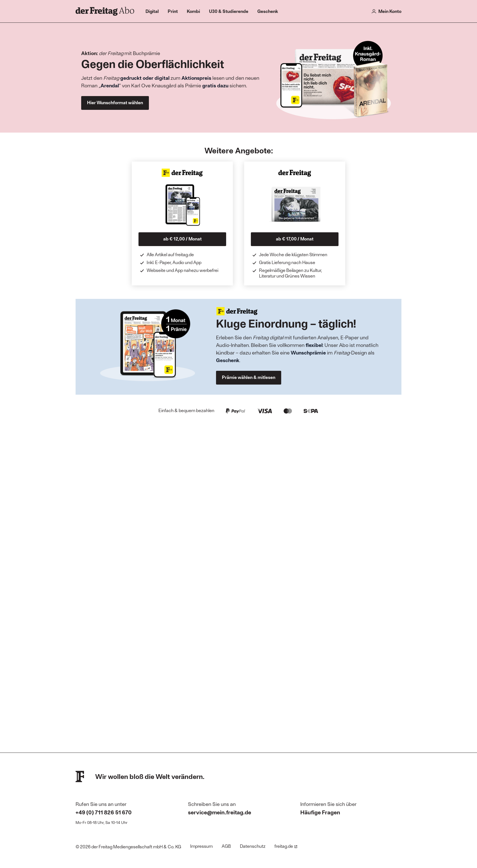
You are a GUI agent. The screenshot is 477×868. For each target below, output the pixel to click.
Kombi (193, 11)
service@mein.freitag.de (220, 812)
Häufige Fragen (320, 812)
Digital (152, 11)
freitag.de (286, 846)
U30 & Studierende (229, 11)
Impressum (201, 846)
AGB (226, 846)
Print (173, 11)
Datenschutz (253, 846)
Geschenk (268, 11)
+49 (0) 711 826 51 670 (104, 812)
